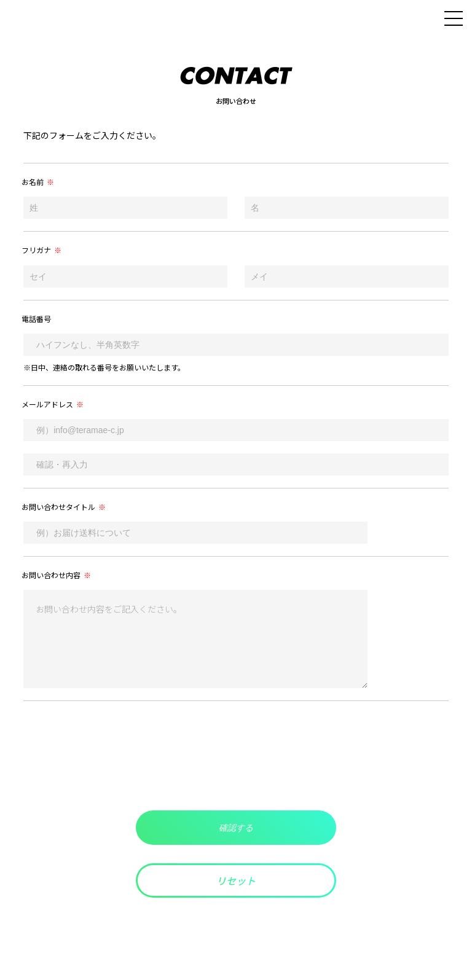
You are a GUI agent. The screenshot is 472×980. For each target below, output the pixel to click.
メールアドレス (53, 404)
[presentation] (236, 756)
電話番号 (36, 319)
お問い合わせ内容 (56, 575)
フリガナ (41, 250)
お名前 (38, 182)
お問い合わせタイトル (64, 507)
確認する (236, 828)
